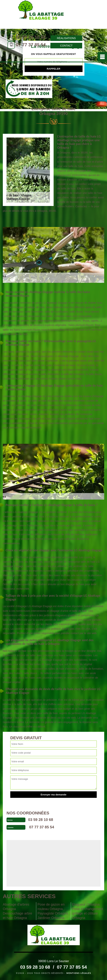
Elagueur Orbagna (86, 904)
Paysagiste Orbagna (53, 913)
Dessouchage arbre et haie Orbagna (17, 916)
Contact (66, 46)
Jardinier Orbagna (51, 918)
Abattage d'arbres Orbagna (16, 907)
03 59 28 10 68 (31, 37)
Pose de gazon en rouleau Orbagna (51, 907)
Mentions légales (79, 973)
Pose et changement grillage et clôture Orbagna (87, 913)
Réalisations (66, 38)
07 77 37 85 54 (31, 45)
